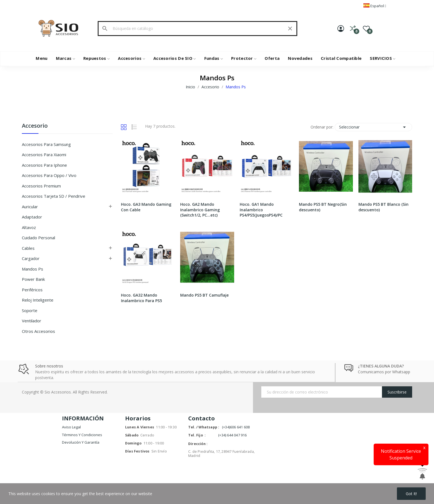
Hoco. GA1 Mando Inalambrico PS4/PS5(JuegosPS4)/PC (261, 210)
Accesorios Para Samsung (46, 144)
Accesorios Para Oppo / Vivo (49, 175)
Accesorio (35, 126)
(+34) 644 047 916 (232, 435)
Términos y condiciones (82, 435)
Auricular (30, 207)
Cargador (31, 258)
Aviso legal (71, 427)
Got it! (411, 494)
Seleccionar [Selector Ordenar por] (373, 127)
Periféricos (32, 290)
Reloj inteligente (38, 300)
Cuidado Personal (38, 238)
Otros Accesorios (38, 331)
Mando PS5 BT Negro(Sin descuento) (323, 207)
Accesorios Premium (41, 186)
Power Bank (33, 279)
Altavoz (29, 227)
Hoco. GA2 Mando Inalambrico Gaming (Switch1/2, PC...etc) (200, 210)
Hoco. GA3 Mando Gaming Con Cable (146, 207)
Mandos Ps (33, 269)
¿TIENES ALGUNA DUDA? (381, 366)
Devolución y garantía (81, 442)
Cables (28, 248)
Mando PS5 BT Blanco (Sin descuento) (383, 207)
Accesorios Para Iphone (44, 165)
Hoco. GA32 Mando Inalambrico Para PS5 (141, 298)
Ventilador (32, 321)
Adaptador (32, 217)
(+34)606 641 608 (236, 427)
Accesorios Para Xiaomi (44, 155)
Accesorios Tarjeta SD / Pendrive (54, 196)
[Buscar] (197, 29)
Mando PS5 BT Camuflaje (204, 295)
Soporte (30, 310)
